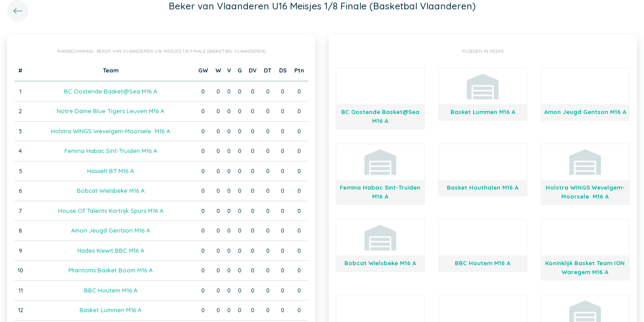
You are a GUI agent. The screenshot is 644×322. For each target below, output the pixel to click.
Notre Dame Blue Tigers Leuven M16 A (110, 111)
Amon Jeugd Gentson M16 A (110, 230)
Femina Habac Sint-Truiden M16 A (111, 151)
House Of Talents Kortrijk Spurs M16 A (111, 211)
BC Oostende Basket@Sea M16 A (110, 91)
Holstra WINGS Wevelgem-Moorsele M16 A (110, 131)
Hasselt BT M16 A (110, 171)
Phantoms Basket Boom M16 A (110, 270)
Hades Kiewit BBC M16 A (111, 250)
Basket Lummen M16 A (110, 310)
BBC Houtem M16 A (111, 290)
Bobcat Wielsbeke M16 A (111, 191)
